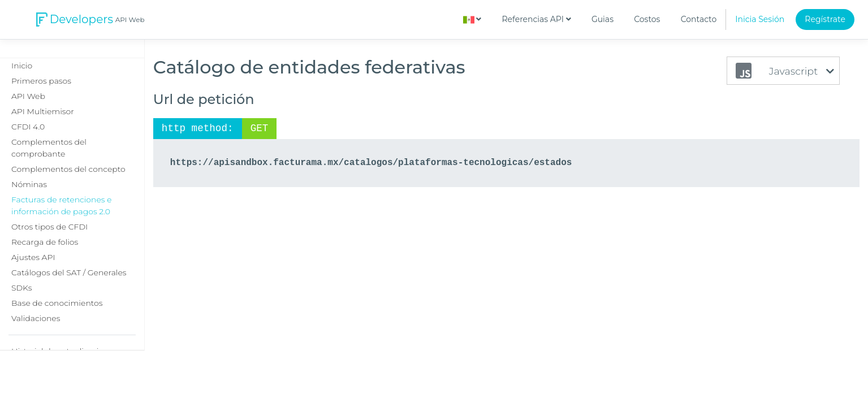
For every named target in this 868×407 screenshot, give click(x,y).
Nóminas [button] (29, 184)
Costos (647, 19)
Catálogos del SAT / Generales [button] (69, 272)
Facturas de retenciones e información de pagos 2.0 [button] (61, 205)
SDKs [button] (21, 288)
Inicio (22, 66)
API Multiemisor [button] (43, 111)
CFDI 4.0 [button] (28, 127)
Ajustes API (33, 257)
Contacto (699, 19)
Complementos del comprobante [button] (49, 148)
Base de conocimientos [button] (57, 303)
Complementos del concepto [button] (68, 169)
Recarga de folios (45, 242)
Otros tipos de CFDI (49, 227)
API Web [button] (28, 96)
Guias (603, 19)
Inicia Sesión (760, 19)
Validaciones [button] (36, 318)
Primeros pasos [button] (41, 81)
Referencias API (537, 19)
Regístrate (825, 19)
